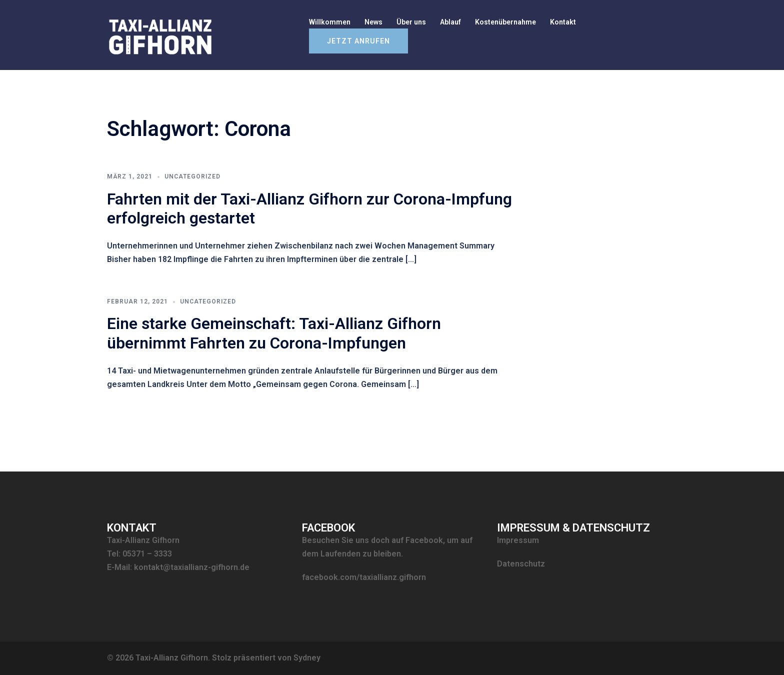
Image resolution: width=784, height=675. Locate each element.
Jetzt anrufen (358, 41)
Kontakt (563, 22)
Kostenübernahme (505, 22)
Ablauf (450, 22)
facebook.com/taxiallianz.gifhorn (364, 577)
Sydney (307, 658)
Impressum (518, 540)
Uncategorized (192, 176)
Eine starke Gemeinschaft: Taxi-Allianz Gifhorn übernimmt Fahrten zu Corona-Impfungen (274, 333)
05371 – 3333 (147, 554)
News (373, 22)
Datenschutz (521, 564)
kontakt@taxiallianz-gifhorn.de (192, 567)
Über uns (411, 22)
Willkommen (330, 22)
